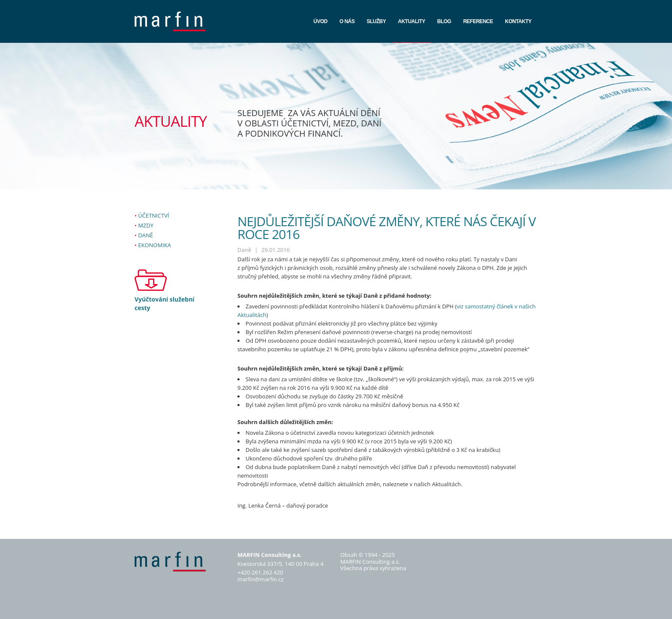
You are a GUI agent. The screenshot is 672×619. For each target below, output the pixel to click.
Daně (145, 235)
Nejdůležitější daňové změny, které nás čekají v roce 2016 (387, 228)
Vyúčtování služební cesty (165, 304)
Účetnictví (153, 215)
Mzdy (146, 225)
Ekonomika (154, 245)
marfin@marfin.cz (261, 579)
